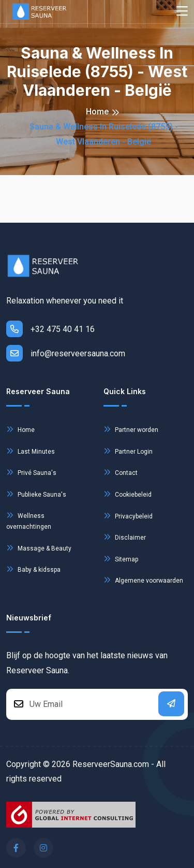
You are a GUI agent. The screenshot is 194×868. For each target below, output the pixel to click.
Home (97, 112)
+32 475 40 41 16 (50, 329)
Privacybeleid (128, 516)
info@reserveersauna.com (66, 353)
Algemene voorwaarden (143, 580)
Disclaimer (125, 537)
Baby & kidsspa (33, 569)
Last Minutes (31, 451)
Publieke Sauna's (36, 494)
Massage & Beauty (39, 548)
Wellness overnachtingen (29, 520)
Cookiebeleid (128, 494)
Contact (121, 472)
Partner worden (131, 429)
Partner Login (128, 451)
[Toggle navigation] (182, 12)
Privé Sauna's (31, 472)
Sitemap (121, 559)
